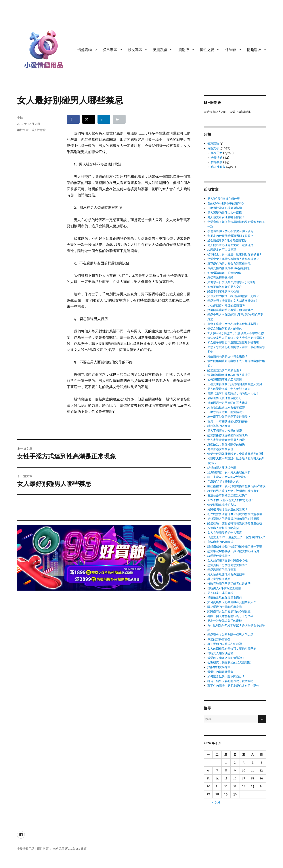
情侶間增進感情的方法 (222, 505)
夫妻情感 (217, 158)
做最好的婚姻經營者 (220, 672)
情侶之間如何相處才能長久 (225, 329)
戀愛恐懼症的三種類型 (222, 570)
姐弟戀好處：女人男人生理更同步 (229, 472)
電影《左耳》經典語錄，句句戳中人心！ (233, 393)
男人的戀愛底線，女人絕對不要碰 (229, 389)
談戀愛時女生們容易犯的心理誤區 (229, 611)
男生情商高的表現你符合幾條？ (228, 356)
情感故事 (217, 162)
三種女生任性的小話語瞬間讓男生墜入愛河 (235, 384)
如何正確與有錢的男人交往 (225, 287)
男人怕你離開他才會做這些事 (226, 574)
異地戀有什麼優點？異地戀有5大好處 (231, 282)
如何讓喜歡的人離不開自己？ (226, 676)
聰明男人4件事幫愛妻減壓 (224, 588)
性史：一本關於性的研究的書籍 (228, 421)
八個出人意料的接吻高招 (223, 528)
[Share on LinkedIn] (104, 119)
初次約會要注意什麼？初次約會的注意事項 (235, 514)
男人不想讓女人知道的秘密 (225, 431)
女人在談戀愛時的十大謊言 (225, 533)
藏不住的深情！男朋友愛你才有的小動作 (233, 686)
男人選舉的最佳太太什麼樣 (225, 213)
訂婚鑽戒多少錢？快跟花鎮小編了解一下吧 (235, 547)
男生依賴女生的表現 (220, 449)
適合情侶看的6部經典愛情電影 (227, 240)
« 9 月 (216, 802)
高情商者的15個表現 (220, 542)
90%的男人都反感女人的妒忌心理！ (231, 500)
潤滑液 (184, 50)
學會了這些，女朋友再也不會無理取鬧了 (233, 324)
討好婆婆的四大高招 (220, 426)
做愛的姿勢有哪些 (219, 639)
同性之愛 (207, 50)
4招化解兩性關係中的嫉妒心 (226, 203)
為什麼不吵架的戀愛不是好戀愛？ (229, 417)
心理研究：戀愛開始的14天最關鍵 (229, 662)
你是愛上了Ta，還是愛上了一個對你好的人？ (236, 537)
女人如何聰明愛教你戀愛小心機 (228, 560)
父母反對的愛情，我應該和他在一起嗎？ (233, 296)
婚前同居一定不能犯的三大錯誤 (228, 403)
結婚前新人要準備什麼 (222, 468)
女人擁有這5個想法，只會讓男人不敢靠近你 (236, 333)
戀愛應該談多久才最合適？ (225, 370)
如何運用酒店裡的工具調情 (225, 380)
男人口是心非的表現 (220, 593)
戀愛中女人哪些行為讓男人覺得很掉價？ (233, 259)
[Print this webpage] (119, 119)
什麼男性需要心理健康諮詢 (225, 208)
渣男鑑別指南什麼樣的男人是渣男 (229, 375)
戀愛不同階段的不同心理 (223, 291)
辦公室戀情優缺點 (219, 579)
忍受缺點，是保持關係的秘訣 (226, 444)
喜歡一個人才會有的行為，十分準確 (230, 616)
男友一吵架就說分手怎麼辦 (225, 621)
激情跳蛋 (160, 50)
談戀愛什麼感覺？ (219, 556)
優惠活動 (213, 144)
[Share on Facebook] (73, 119)
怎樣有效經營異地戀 (220, 278)
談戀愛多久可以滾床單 (222, 250)
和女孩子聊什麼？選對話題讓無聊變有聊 (233, 342)
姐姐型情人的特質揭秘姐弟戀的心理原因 (233, 519)
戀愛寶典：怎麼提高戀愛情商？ (228, 565)
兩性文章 (23, 130)
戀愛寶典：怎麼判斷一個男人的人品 (230, 635)
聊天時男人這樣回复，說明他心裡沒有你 (233, 491)
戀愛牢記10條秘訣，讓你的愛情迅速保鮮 (233, 551)
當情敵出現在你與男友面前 (225, 598)
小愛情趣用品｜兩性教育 (33, 849)
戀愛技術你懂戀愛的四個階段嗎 (228, 435)
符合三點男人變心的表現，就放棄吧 (230, 681)
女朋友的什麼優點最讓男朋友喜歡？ (230, 236)
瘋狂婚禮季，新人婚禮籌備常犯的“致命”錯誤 (236, 486)
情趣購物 (85, 50)
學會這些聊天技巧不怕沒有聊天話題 (230, 231)
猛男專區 (110, 50)
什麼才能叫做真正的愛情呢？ (226, 412)
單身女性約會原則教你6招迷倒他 (229, 268)
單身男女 (217, 153)
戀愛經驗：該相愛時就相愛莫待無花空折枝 (235, 523)
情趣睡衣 (254, 50)
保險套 (231, 50)
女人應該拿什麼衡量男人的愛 (226, 440)
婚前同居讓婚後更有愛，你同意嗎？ (230, 310)
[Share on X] (89, 119)
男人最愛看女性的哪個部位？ (226, 217)
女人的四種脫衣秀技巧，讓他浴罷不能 (232, 649)
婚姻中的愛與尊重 (219, 667)
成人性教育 (39, 130)
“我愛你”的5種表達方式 (223, 482)
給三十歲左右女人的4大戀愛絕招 (228, 477)
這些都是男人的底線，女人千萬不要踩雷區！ (236, 338)
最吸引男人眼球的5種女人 (224, 398)
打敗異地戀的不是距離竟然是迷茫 (229, 584)
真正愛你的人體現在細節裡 (225, 644)
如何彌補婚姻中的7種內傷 (224, 273)
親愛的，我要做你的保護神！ (226, 658)
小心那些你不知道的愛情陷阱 (226, 305)
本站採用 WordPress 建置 (70, 849)
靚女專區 (135, 50)
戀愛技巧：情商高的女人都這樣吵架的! (232, 301)
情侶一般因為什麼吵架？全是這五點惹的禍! (235, 454)
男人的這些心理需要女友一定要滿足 (230, 245)
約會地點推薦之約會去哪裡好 (226, 407)
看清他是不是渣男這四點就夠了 (228, 496)
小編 (20, 118)
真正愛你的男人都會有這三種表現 (229, 264)
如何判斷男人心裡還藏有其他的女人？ (232, 602)
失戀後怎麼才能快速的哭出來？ (228, 509)
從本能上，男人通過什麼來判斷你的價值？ (235, 254)
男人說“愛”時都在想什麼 (224, 199)
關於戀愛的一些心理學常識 (225, 607)
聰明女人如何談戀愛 (220, 653)
